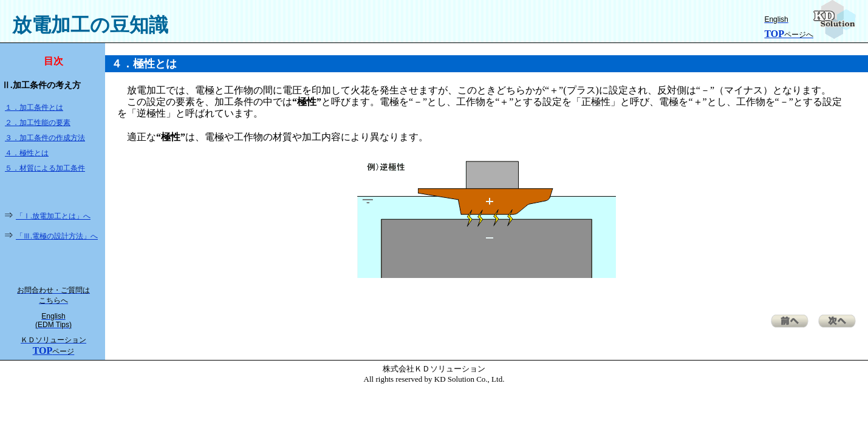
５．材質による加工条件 (45, 168)
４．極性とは (27, 153)
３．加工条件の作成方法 (45, 138)
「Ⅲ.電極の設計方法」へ (57, 236)
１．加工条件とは (34, 107)
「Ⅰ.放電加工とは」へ (53, 216)
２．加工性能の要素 (38, 123)
